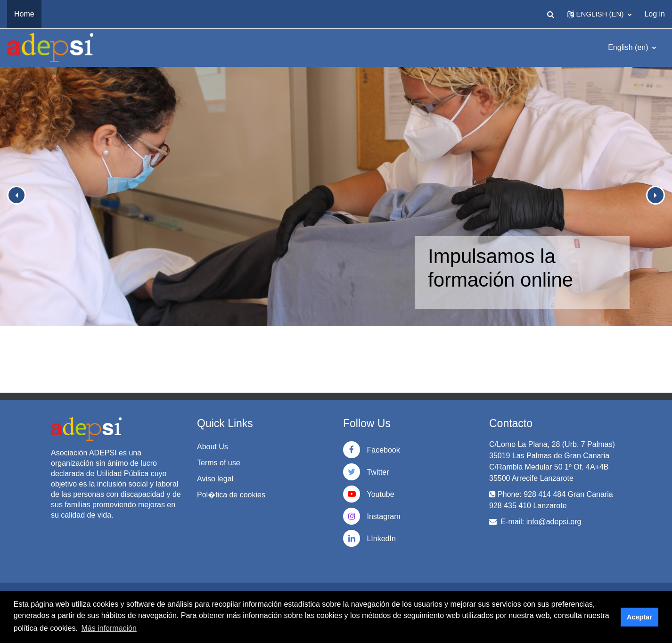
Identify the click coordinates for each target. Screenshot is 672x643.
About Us (213, 447)
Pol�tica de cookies (231, 495)
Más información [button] (109, 628)
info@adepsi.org (554, 522)
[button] (551, 14)
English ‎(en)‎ (629, 47)
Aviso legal (215, 479)
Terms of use (219, 463)
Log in (655, 14)
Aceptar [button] (639, 617)
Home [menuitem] (24, 14)
